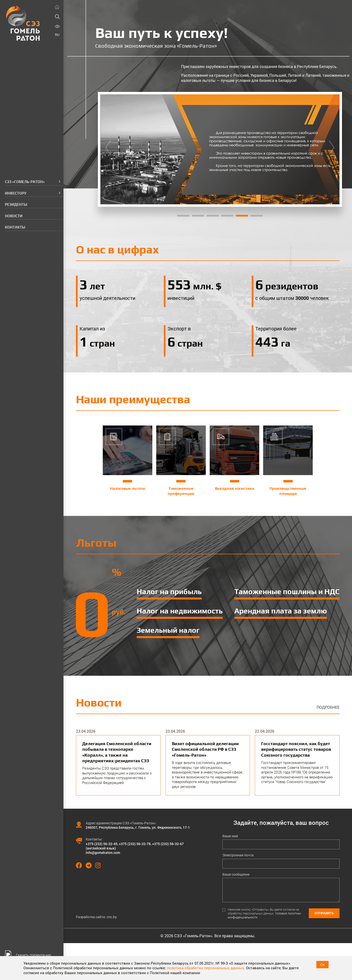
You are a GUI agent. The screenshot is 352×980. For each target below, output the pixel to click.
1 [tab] (183, 216)
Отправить (324, 913)
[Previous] (108, 149)
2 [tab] (198, 216)
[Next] (332, 149)
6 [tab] (257, 216)
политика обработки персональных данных (206, 968)
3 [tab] (213, 216)
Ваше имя (230, 836)
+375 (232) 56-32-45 (102, 844)
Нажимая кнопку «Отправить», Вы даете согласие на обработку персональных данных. (264, 913)
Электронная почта (238, 855)
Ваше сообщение (236, 874)
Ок (322, 964)
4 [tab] (227, 216)
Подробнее (328, 707)
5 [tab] (242, 216)
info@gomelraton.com (103, 853)
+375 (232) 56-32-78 (135, 844)
